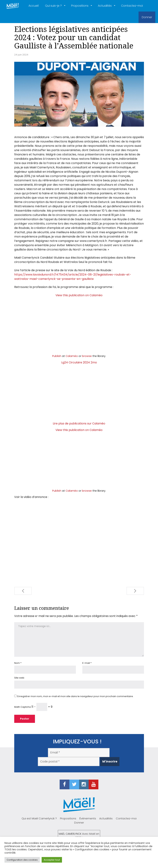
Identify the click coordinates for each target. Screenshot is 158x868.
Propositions (80, 6)
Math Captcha (23, 707)
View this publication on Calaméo (79, 295)
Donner (147, 17)
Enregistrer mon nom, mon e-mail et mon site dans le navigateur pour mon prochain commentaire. (75, 696)
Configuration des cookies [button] (22, 860)
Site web (19, 678)
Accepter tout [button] (52, 860)
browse (87, 356)
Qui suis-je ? (54, 6)
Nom (18, 663)
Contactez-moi (132, 6)
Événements (88, 818)
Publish (57, 356)
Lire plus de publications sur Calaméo (79, 423)
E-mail (87, 663)
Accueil (34, 6)
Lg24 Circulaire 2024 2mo (79, 362)
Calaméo (72, 356)
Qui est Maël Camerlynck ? (39, 818)
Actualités (105, 6)
